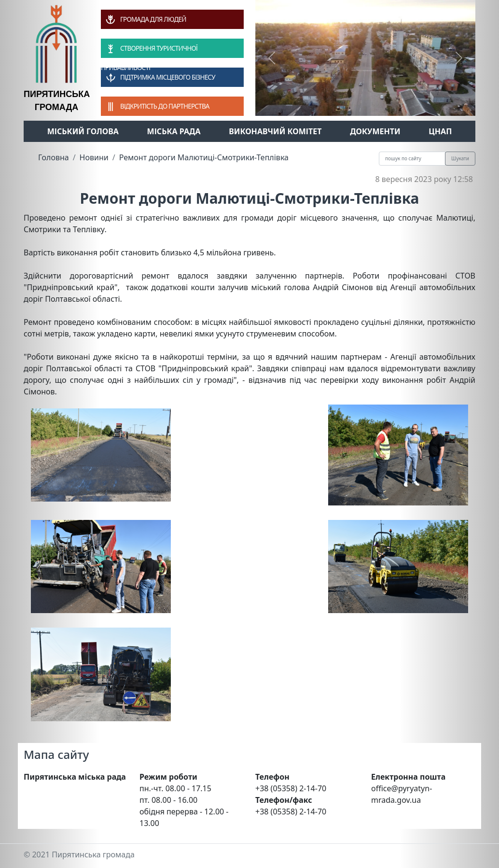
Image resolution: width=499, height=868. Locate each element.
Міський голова (83, 131)
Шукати (460, 158)
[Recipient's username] (412, 159)
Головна (54, 157)
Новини (94, 157)
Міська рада (174, 131)
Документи (375, 131)
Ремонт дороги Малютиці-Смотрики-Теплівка (204, 157)
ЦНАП (440, 131)
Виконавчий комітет (275, 131)
